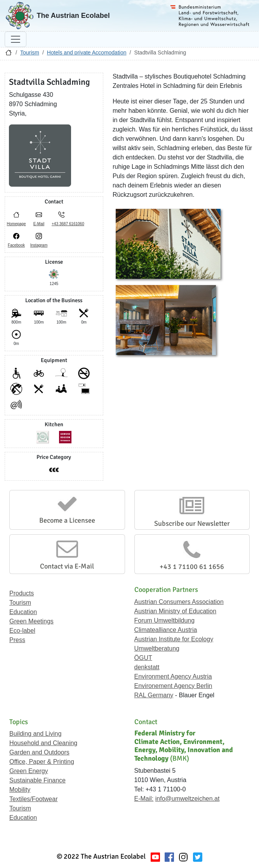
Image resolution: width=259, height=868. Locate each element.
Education (23, 612)
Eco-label (22, 631)
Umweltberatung (157, 648)
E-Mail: (144, 799)
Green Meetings (31, 621)
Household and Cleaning (43, 743)
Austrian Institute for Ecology (174, 639)
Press (17, 640)
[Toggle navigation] (16, 39)
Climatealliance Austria (166, 630)
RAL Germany (154, 695)
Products (22, 593)
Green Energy (29, 771)
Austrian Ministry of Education (176, 611)
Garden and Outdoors (39, 752)
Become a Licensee (67, 520)
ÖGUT (143, 658)
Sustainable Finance (37, 780)
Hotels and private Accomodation (87, 52)
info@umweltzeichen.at (188, 799)
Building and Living (35, 734)
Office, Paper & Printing (42, 762)
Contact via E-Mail (67, 566)
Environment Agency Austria (173, 676)
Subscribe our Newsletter (192, 523)
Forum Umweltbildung (165, 620)
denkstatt (147, 667)
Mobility (20, 790)
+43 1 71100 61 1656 (192, 567)
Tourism (30, 52)
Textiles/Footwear (34, 799)
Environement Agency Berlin (173, 686)
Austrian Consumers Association (179, 602)
